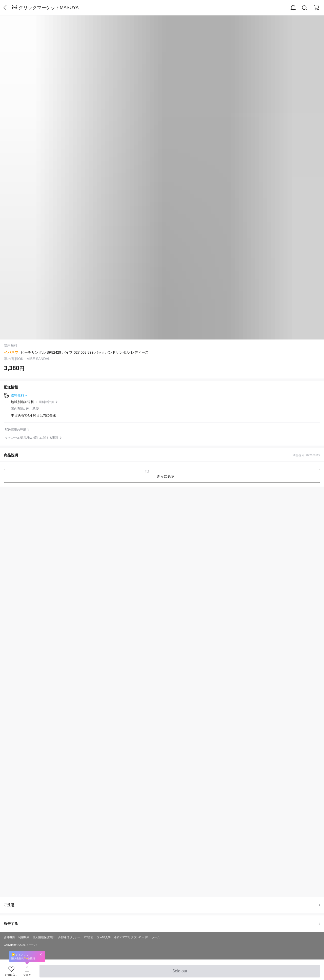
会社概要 (9, 937)
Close (41, 954)
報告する (162, 924)
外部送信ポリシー (69, 937)
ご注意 (162, 905)
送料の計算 (47, 402)
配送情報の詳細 (15, 430)
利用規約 (24, 937)
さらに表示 (165, 476)
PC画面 (88, 937)
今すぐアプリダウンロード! (131, 937)
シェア (27, 975)
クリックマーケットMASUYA (49, 8)
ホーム (156, 937)
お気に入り (11, 975)
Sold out (180, 973)
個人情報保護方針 (44, 937)
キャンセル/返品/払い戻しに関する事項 (32, 438)
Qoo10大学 (104, 937)
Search (305, 8)
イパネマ (11, 352)
